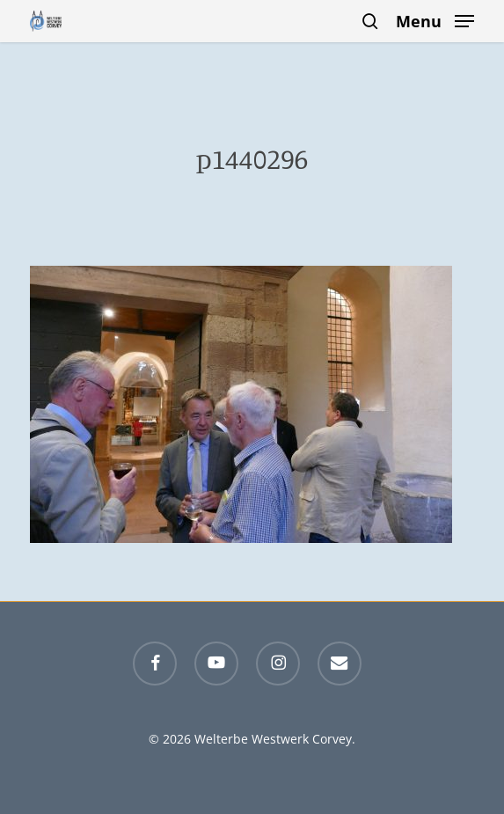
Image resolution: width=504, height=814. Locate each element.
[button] (435, 19)
